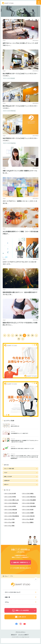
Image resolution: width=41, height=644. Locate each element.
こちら (27, 568)
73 (32, 335)
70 (21, 335)
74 (19, 339)
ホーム (6, 576)
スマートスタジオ (8, 3)
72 (28, 335)
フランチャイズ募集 (22, 635)
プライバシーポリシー (21, 632)
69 (17, 335)
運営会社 (13, 635)
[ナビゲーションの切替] (39, 2)
